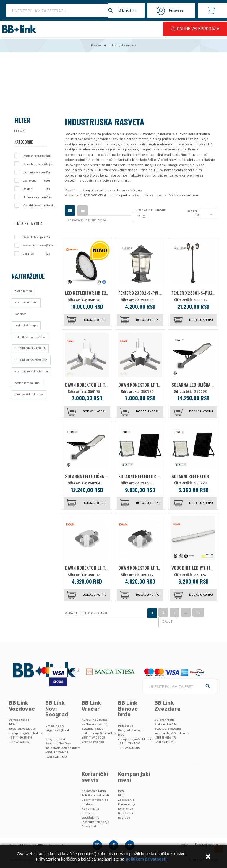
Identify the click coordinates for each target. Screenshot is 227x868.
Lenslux (36, 254)
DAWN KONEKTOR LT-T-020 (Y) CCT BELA (102, 385)
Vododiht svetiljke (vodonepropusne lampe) (39, 206)
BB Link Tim (126, 10)
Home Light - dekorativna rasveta (39, 246)
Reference (125, 809)
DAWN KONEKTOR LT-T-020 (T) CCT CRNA (156, 568)
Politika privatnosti (95, 795)
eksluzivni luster (26, 302)
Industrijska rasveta (37, 156)
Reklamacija (90, 809)
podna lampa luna (27, 383)
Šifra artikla (77, 300)
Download (89, 826)
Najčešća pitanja (94, 791)
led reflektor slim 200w (30, 337)
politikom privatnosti (146, 859)
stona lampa (23, 291)
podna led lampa (26, 325)
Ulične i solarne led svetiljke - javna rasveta (39, 197)
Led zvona (36, 181)
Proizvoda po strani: (151, 210)
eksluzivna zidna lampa (31, 371)
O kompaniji (127, 804)
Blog (121, 795)
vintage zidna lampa (29, 394)
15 (198, 612)
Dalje (167, 622)
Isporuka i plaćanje (95, 822)
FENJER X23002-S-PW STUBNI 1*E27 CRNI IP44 (162, 293)
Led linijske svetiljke (37, 172)
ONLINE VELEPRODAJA (195, 29)
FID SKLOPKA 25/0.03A (31, 360)
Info (121, 791)
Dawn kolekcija (36, 237)
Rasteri (36, 189)
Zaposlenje (126, 800)
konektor (20, 314)
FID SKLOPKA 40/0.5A (30, 348)
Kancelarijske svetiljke (38, 164)
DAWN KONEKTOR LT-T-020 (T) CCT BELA (102, 568)
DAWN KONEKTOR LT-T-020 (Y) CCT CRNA (156, 385)
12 (139, 217)
